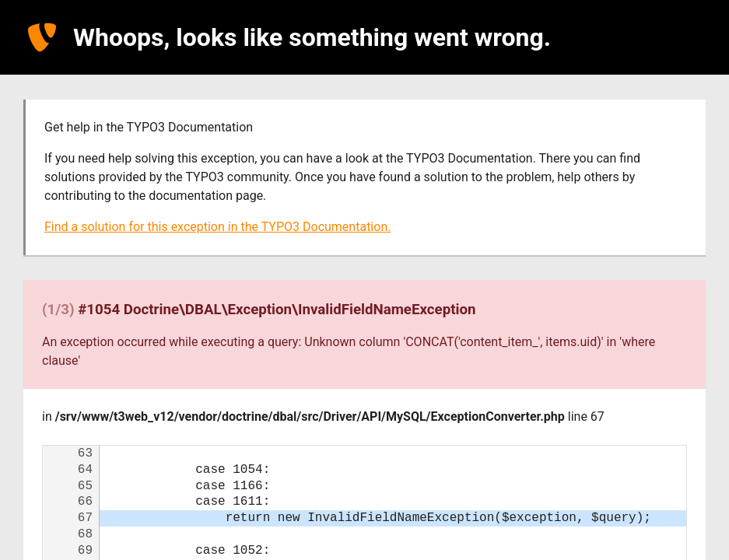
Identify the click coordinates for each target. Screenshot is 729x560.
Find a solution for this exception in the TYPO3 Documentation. (217, 227)
